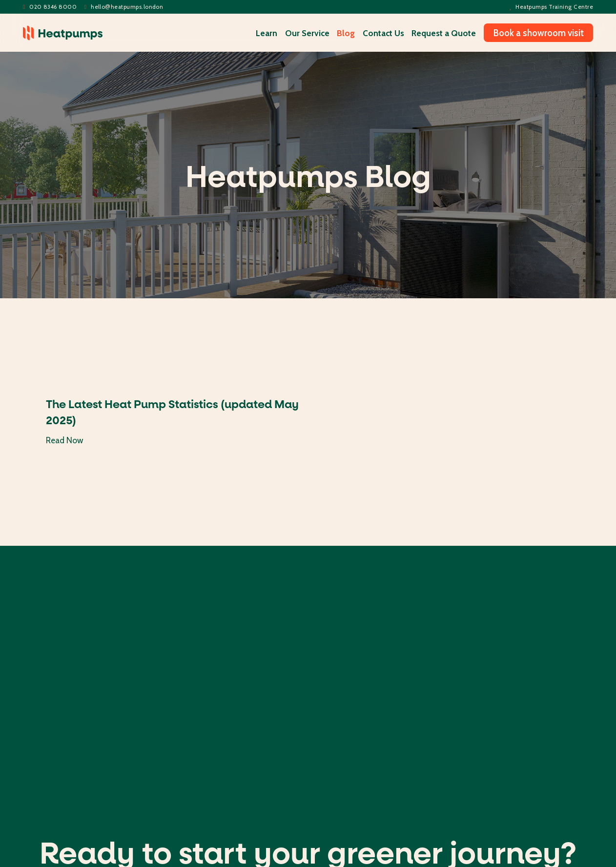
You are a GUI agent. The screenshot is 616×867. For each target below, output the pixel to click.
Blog (346, 33)
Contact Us (383, 33)
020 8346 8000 (50, 7)
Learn (267, 33)
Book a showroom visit (539, 32)
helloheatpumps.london (124, 7)
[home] (63, 33)
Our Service (307, 33)
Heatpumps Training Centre (552, 7)
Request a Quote (444, 33)
